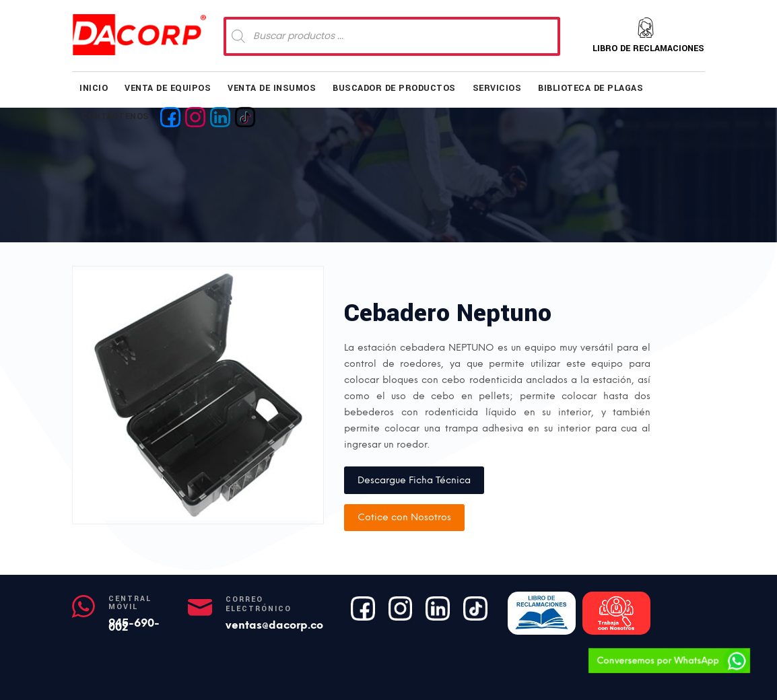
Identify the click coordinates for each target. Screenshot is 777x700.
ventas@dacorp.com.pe (288, 625)
